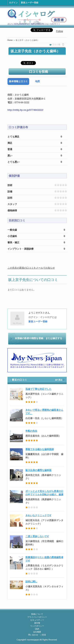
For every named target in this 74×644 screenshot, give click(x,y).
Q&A (37, 629)
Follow (60, 31)
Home (10, 40)
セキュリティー (37, 620)
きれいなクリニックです (38, 515)
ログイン (13, 3)
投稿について (37, 614)
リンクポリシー (37, 626)
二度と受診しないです (37, 536)
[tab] (18, 81)
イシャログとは (48, 317)
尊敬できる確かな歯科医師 (40, 449)
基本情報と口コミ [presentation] (18, 81)
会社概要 (37, 632)
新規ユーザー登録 (30, 3)
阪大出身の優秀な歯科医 (38, 470)
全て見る (59, 380)
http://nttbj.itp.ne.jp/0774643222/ (25, 110)
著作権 (37, 623)
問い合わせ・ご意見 (37, 635)
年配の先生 (31, 431)
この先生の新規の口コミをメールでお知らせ (31, 268)
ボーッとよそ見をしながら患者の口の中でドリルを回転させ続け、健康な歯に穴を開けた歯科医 (44, 495)
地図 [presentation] (37, 81)
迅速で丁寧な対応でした (38, 389)
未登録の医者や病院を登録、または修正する (38, 338)
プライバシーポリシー (37, 617)
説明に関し (31, 582)
